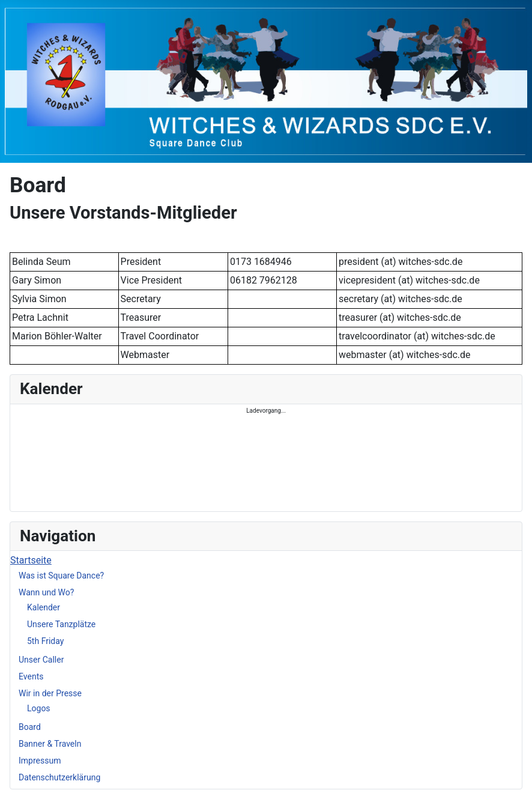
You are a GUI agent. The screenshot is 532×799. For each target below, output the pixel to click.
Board (30, 727)
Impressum (40, 761)
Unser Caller (41, 660)
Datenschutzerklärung (59, 777)
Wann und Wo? (46, 592)
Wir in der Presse (50, 693)
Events (31, 676)
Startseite (31, 560)
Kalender (44, 607)
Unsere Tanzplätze (61, 624)
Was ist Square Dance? (61, 576)
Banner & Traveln (50, 744)
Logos (39, 708)
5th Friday (45, 641)
